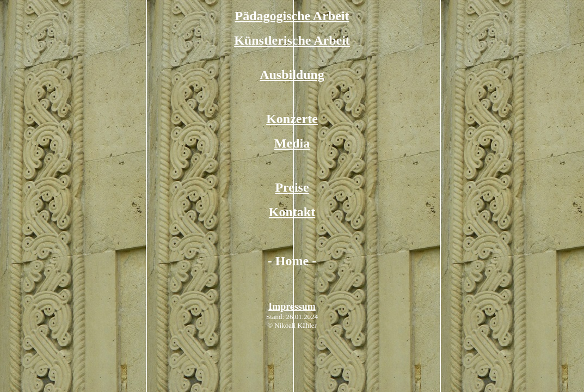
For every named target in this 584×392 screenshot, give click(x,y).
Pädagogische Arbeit (292, 16)
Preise (292, 187)
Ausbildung (292, 75)
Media (292, 143)
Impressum (292, 307)
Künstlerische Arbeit (292, 40)
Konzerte (292, 119)
